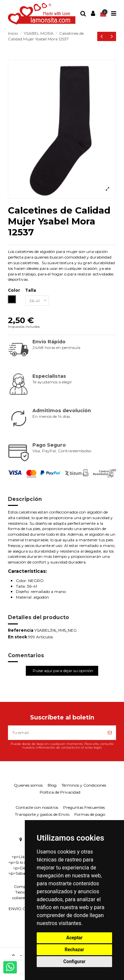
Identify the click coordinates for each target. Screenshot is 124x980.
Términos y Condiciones (84, 785)
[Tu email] (56, 733)
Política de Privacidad (60, 792)
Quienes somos (28, 785)
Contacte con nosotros (37, 807)
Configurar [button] (75, 961)
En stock (18, 637)
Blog (52, 785)
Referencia (21, 630)
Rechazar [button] (75, 950)
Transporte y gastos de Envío (42, 814)
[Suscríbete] (110, 733)
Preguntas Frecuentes (84, 807)
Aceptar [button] (74, 938)
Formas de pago (90, 814)
